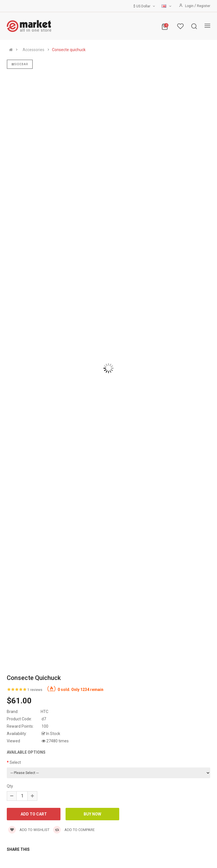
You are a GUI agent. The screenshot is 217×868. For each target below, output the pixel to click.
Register (204, 6)
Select (15, 762)
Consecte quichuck (69, 50)
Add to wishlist (29, 830)
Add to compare (74, 830)
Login (190, 6)
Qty (10, 786)
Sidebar (20, 64)
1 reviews (35, 690)
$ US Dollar (145, 6)
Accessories (33, 50)
